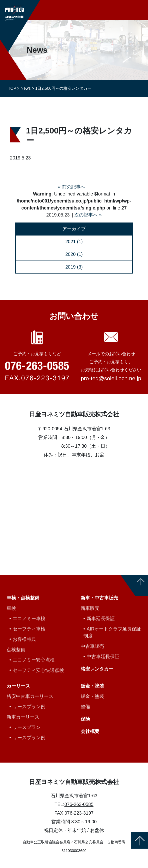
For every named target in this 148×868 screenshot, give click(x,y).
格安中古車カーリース (30, 696)
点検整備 (16, 649)
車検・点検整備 (23, 598)
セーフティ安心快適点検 (38, 670)
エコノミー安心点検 (34, 660)
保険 (85, 719)
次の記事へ (86, 215)
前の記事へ (74, 187)
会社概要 (90, 731)
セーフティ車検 (29, 629)
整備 (85, 707)
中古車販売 (92, 646)
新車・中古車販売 (99, 598)
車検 (11, 608)
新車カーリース (23, 717)
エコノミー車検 (29, 618)
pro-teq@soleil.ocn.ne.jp (111, 378)
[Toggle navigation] (139, 10)
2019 (70, 267)
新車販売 (90, 608)
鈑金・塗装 (92, 686)
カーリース (18, 686)
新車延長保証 (101, 618)
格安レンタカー (97, 669)
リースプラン (27, 727)
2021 (70, 242)
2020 (70, 254)
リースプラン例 (29, 707)
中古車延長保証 (103, 657)
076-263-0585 (79, 804)
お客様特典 (24, 639)
